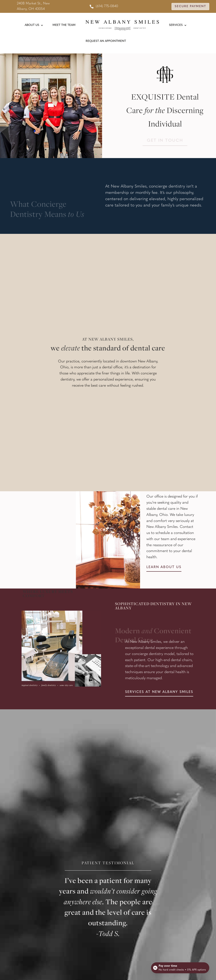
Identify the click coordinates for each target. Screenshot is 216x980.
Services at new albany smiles (159, 692)
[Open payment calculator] (180, 968)
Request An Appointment (106, 41)
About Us (32, 25)
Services (176, 25)
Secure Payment (190, 6)
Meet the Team (64, 25)
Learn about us (164, 567)
